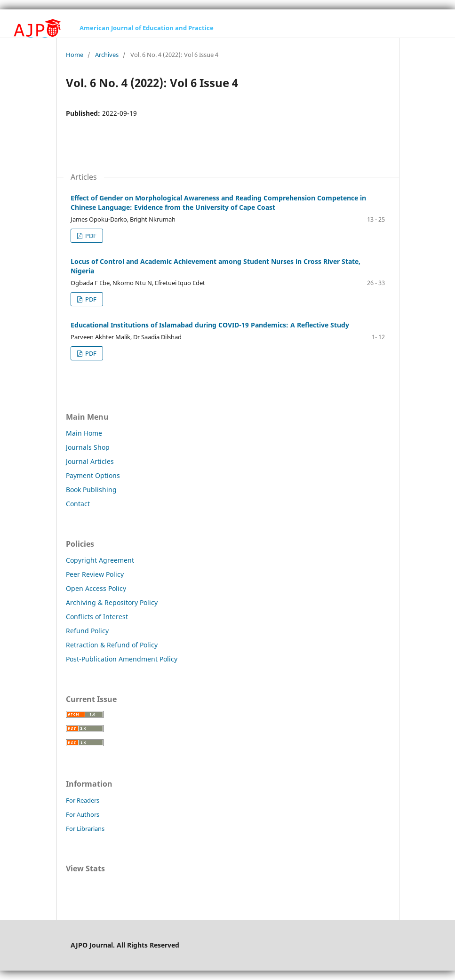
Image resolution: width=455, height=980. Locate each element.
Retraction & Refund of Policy (112, 645)
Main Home (84, 433)
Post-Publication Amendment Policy (122, 659)
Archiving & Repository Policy (112, 602)
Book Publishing (91, 490)
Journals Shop (88, 447)
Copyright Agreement (100, 560)
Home (75, 55)
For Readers (83, 800)
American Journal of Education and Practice (147, 28)
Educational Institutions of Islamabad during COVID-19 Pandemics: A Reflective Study (210, 325)
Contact (78, 504)
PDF (90, 236)
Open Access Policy (96, 588)
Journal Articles (90, 461)
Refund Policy (87, 631)
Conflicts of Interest (97, 617)
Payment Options (93, 475)
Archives (107, 55)
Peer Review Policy (95, 574)
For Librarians (85, 829)
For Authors (83, 814)
